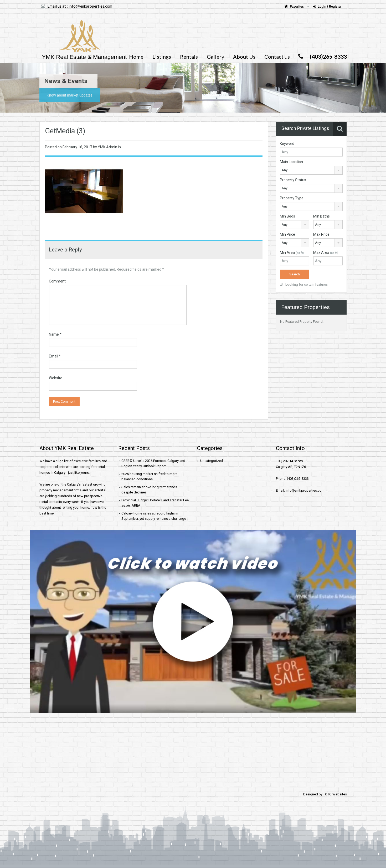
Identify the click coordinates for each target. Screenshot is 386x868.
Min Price (287, 234)
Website (56, 378)
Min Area (292, 253)
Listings (162, 57)
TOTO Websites (335, 794)
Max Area (326, 253)
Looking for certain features (304, 284)
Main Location (291, 162)
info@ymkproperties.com (90, 6)
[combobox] (311, 170)
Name (55, 334)
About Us (244, 57)
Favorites (295, 6)
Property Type (292, 198)
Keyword (287, 144)
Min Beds (287, 216)
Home (136, 57)
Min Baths (321, 216)
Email (55, 356)
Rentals (189, 57)
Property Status (293, 180)
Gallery (215, 57)
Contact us (277, 57)
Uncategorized (212, 461)
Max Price (321, 234)
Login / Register (327, 6)
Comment (57, 281)
